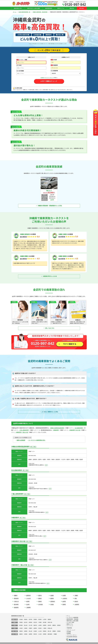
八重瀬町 (28, 607)
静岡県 (54, 625)
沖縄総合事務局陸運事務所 (57, 428)
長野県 (45, 625)
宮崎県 (45, 634)
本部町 (28, 601)
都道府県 (56, 71)
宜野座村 (53, 601)
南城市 (40, 598)
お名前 (55, 60)
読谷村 (76, 601)
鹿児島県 (50, 634)
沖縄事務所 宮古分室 (75, 430)
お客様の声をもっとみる (50, 276)
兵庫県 (26, 628)
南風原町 (16, 607)
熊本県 (35, 634)
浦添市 (40, 596)
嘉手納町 (16, 604)
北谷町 (28, 604)
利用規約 (42, 78)
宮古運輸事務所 (79, 428)
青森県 (26, 619)
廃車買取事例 (49, 8)
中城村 (52, 604)
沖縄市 (65, 234)
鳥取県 (21, 631)
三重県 (45, 628)
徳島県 (45, 631)
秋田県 (40, 619)
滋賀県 (35, 628)
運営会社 (72, 8)
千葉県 (40, 622)
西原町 (64, 604)
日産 (47, 191)
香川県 (49, 631)
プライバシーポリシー (49, 78)
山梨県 (40, 625)
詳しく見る (33, 447)
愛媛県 (54, 631)
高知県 (59, 631)
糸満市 (64, 596)
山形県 (45, 619)
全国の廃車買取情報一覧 (24, 12)
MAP (46, 465)
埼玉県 (35, 622)
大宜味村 (65, 598)
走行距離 (21, 71)
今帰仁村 (16, 601)
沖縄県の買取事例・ (50, 206)
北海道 (21, 619)
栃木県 (26, 622)
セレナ (50, 191)
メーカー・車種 (23, 60)
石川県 (30, 625)
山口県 (40, 631)
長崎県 (30, 634)
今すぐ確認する (70, 344)
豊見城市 (27, 234)
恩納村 (40, 601)
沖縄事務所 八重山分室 (22, 432)
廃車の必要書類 (21, 440)
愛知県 (59, 625)
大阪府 (21, 628)
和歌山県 (50, 628)
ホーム (15, 12)
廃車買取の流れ (18, 8)
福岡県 (21, 634)
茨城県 (21, 622)
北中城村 (41, 604)
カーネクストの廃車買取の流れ (37, 440)
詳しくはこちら (50, 328)
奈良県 (40, 628)
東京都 (45, 622)
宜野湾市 (28, 596)
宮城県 (35, 619)
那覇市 (27, 256)
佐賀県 (26, 634)
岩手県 (30, 619)
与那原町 (77, 604)
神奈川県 (50, 622)
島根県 (26, 631)
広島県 (35, 631)
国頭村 (65, 256)
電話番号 (56, 65)
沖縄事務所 (56, 430)
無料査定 (82, 8)
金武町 (52, 200)
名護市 (52, 596)
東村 (76, 598)
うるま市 (28, 598)
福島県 (49, 619)
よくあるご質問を (50, 412)
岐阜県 (49, 625)
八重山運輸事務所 (24, 430)
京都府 (30, 628)
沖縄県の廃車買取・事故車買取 (40, 12)
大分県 (40, 634)
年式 (20, 65)
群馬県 (30, 622)
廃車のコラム (61, 8)
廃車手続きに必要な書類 (34, 8)
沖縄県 (22, 234)
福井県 (35, 625)
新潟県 (21, 625)
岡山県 (30, 631)
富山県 (26, 625)
